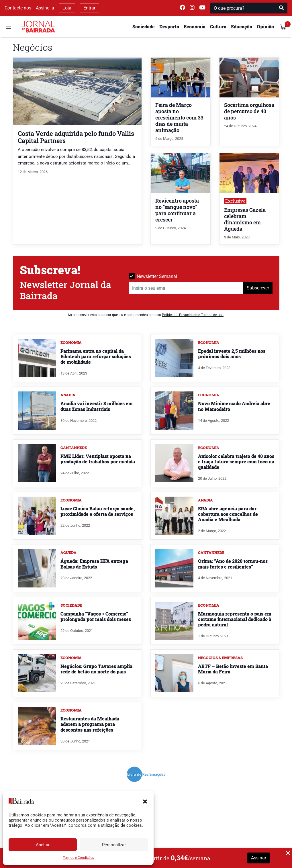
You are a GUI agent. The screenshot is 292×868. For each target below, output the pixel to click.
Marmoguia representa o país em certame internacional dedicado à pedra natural (235, 619)
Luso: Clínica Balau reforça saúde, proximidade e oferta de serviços (98, 511)
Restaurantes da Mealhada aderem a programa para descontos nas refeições (90, 724)
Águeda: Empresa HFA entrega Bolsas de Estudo (94, 564)
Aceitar (43, 845)
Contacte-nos (18, 8)
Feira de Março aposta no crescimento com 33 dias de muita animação (179, 118)
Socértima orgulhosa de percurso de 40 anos (249, 111)
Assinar (259, 858)
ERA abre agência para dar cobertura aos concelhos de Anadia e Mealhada (228, 514)
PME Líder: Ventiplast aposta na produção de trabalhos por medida (98, 459)
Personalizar (114, 845)
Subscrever (258, 288)
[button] (145, 801)
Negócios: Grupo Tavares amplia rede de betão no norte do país (96, 669)
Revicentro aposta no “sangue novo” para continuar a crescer (177, 210)
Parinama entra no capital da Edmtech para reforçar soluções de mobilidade (96, 356)
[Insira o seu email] (186, 288)
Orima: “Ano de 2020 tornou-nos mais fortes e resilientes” (233, 564)
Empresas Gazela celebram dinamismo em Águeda (245, 219)
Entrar (89, 8)
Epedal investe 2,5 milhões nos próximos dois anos (232, 354)
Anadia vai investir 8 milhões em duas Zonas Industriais (97, 406)
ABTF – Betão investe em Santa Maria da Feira (233, 669)
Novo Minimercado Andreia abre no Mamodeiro (234, 406)
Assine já (45, 8)
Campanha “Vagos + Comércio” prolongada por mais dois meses (96, 616)
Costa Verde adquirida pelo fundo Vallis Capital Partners (76, 137)
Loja (67, 8)
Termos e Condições (78, 858)
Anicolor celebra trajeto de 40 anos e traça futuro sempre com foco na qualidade (236, 462)
